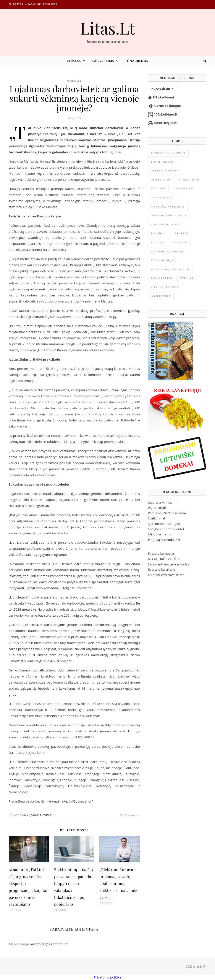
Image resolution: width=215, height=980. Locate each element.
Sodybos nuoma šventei (166, 529)
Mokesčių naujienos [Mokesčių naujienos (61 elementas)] (168, 207)
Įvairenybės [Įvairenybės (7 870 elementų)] (161, 296)
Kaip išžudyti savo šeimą (166, 575)
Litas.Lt (107, 28)
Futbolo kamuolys (161, 553)
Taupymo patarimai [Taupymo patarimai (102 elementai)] (167, 251)
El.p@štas (16, 4)
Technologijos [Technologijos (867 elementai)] (163, 260)
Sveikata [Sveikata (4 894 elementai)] (180, 242)
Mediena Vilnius (160, 502)
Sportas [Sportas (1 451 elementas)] (182, 233)
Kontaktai (51, 4)
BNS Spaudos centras (37, 815)
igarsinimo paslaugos (164, 524)
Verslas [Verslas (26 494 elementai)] (187, 278)
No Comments (130, 815)
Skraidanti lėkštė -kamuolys (169, 564)
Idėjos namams (159, 534)
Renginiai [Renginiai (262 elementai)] (159, 233)
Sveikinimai (156, 518)
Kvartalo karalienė (162, 569)
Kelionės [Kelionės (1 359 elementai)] (158, 188)
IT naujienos (137, 61)
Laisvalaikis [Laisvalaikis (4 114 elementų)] (184, 188)
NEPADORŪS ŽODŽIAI (164, 559)
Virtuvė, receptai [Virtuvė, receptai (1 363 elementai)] (165, 287)
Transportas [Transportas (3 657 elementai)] (162, 278)
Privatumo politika (107, 977)
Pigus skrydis (158, 508)
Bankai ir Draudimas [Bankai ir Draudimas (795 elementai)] (168, 153)
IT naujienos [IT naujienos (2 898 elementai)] (190, 180)
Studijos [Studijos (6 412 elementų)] (158, 242)
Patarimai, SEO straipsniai (167, 513)
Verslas (74, 61)
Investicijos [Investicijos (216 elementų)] (161, 180)
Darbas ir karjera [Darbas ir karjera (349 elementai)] (166, 170)
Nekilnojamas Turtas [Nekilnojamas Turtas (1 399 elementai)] (169, 215)
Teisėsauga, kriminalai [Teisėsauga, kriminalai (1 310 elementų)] (170, 269)
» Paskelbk (33, 4)
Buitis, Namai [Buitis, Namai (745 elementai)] (162, 162)
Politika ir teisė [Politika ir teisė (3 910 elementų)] (165, 224)
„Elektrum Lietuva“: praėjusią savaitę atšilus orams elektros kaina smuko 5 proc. (119, 883)
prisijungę (21, 944)
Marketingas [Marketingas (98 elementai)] (162, 197)
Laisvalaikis (103, 61)
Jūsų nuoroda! (164, 540)
